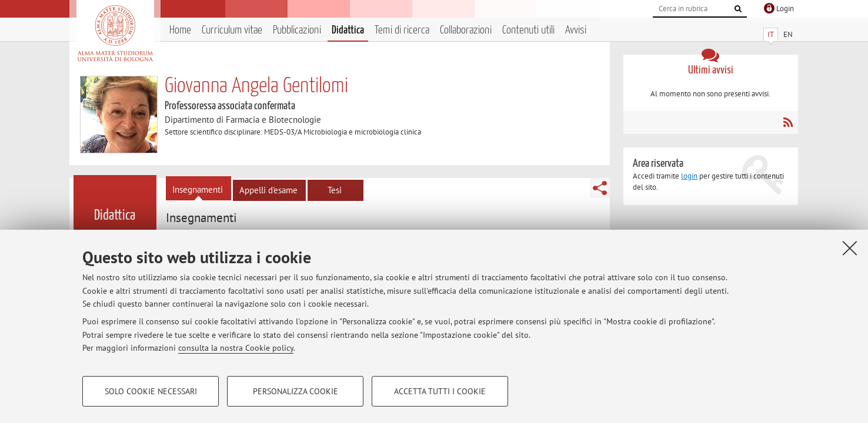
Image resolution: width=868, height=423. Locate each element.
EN (788, 34)
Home (180, 30)
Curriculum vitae (232, 30)
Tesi (335, 190)
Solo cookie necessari (151, 391)
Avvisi (576, 30)
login (689, 176)
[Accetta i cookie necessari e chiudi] (850, 248)
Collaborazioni (466, 30)
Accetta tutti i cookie (440, 391)
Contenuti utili (528, 30)
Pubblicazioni (297, 30)
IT (771, 34)
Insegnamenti (198, 189)
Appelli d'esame (268, 190)
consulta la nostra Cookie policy (236, 348)
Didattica (348, 30)
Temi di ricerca (402, 30)
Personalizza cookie (296, 391)
